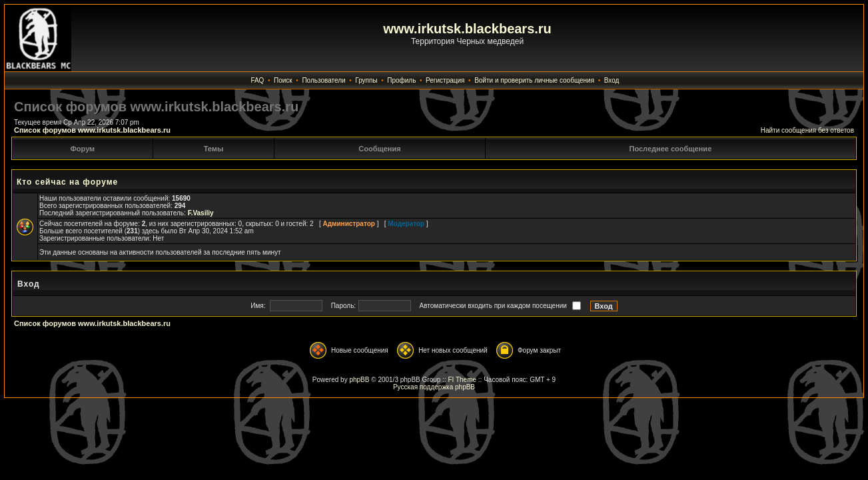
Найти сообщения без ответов (807, 130)
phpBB (359, 380)
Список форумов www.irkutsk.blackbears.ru (92, 130)
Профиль (401, 80)
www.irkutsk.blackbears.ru (467, 29)
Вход (612, 80)
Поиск (283, 80)
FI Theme (462, 380)
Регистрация (445, 80)
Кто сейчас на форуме (67, 182)
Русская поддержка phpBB (434, 387)
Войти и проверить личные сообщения (534, 80)
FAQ (257, 80)
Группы (366, 80)
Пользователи (323, 80)
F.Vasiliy (201, 213)
